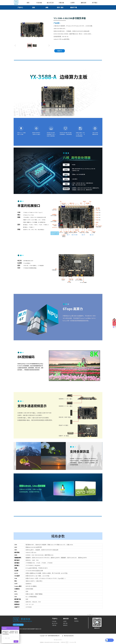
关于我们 (95, 3)
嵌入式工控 (50, 3)
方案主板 (61, 3)
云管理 (72, 3)
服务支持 (84, 3)
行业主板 (39, 3)
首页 (28, 3)
